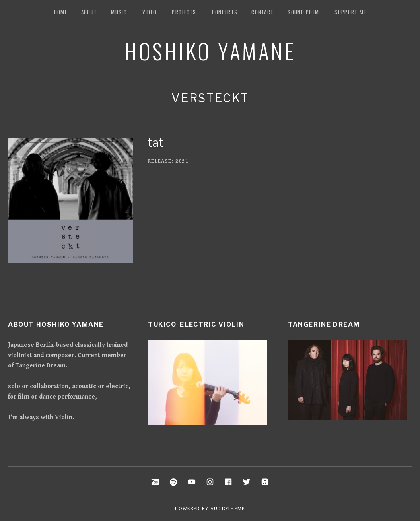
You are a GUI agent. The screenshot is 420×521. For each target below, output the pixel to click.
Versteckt (210, 98)
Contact (262, 12)
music (119, 12)
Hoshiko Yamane (210, 51)
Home (61, 12)
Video (150, 12)
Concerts (225, 12)
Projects (184, 12)
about (89, 12)
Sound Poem (303, 12)
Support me (350, 12)
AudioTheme (228, 509)
